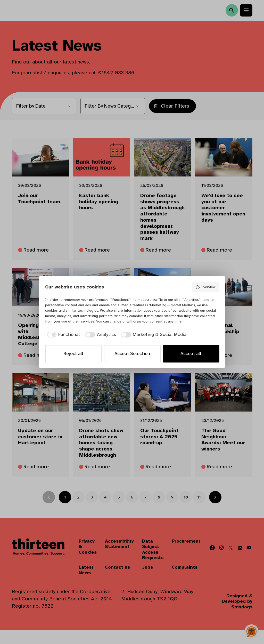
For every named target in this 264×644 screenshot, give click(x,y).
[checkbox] (63, 335)
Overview (205, 287)
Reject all (73, 353)
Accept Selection (132, 353)
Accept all (191, 353)
